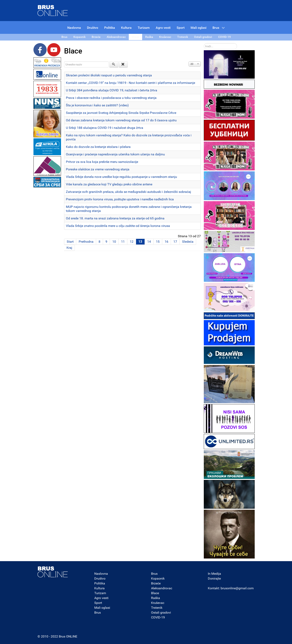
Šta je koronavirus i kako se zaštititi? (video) (97, 105)
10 (114, 242)
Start (70, 242)
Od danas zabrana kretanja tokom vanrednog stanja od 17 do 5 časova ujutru (121, 120)
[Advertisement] (47, 249)
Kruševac (158, 603)
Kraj (69, 248)
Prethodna (86, 242)
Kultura (99, 588)
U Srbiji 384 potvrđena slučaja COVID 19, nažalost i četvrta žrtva (112, 90)
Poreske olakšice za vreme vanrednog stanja (98, 169)
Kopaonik (158, 578)
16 (166, 242)
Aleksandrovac (162, 588)
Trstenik (157, 608)
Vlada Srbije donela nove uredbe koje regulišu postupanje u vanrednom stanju (121, 177)
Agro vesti (101, 598)
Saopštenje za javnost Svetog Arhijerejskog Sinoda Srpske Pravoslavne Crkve (121, 113)
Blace (155, 593)
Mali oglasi (102, 608)
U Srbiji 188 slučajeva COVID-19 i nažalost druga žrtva (105, 128)
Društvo (100, 578)
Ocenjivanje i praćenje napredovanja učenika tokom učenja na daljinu (115, 154)
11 (123, 242)
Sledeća (188, 242)
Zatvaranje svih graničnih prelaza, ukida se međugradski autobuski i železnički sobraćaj (128, 192)
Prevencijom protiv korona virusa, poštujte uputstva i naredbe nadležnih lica (120, 199)
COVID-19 (158, 617)
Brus (98, 612)
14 (149, 242)
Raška (156, 598)
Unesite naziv (64, 61)
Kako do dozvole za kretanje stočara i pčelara (98, 147)
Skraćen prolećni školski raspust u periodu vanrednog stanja (109, 75)
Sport (98, 603)
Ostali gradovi (161, 612)
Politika (100, 583)
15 (158, 242)
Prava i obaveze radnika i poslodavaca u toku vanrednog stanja (111, 98)
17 (175, 242)
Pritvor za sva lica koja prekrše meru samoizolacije (102, 162)
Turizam (100, 593)
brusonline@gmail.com (237, 588)
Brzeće (156, 583)
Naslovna (101, 574)
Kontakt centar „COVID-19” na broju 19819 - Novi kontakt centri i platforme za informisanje (130, 83)
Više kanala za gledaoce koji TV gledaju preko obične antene (109, 184)
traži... (204, 43)
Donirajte (214, 578)
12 (132, 242)
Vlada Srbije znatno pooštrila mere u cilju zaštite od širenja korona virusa (118, 226)
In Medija (214, 574)
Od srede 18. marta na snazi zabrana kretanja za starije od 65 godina (115, 218)
